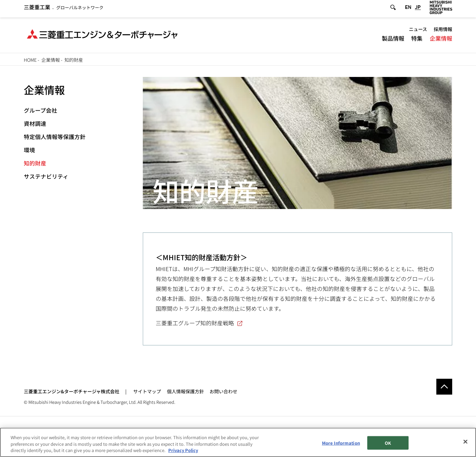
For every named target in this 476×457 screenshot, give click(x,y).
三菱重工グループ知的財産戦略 (195, 323)
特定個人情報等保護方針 (55, 137)
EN (408, 9)
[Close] (465, 442)
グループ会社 (40, 110)
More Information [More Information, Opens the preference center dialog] (341, 443)
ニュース (418, 31)
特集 (417, 40)
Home (30, 60)
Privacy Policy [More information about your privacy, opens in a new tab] (183, 451)
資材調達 (35, 123)
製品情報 (393, 40)
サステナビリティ (46, 176)
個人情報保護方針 (185, 391)
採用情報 (443, 31)
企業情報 (441, 40)
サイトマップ (147, 391)
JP (418, 9)
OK (388, 443)
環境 (29, 150)
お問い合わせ (223, 391)
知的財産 (35, 163)
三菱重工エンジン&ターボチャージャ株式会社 (72, 391)
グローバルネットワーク (64, 9)
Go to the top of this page (444, 387)
